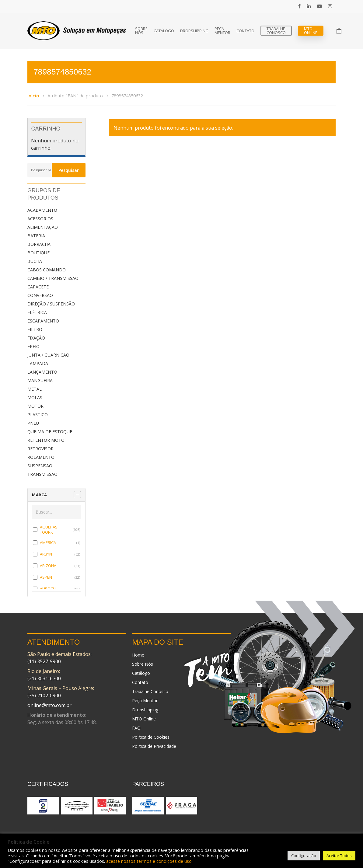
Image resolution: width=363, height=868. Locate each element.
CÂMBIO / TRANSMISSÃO (53, 278)
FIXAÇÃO (36, 338)
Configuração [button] (304, 856)
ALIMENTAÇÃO (43, 227)
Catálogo (164, 31)
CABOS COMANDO (47, 270)
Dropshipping (194, 31)
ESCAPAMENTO (43, 321)
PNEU (33, 423)
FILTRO (35, 329)
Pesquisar (69, 170)
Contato (245, 31)
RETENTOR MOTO (46, 440)
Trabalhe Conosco (276, 31)
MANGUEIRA (40, 380)
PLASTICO (38, 415)
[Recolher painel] (77, 495)
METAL (35, 389)
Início (33, 96)
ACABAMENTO (42, 210)
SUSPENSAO (40, 466)
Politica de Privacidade (154, 746)
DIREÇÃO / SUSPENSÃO (51, 304)
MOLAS (35, 397)
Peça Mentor (222, 31)
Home (138, 655)
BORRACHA (39, 244)
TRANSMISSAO (42, 474)
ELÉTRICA (37, 312)
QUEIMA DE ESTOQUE (50, 432)
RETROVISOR (40, 449)
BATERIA (36, 236)
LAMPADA (38, 363)
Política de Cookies (151, 737)
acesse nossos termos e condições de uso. (149, 861)
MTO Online (311, 31)
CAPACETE (38, 287)
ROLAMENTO (41, 457)
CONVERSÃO (40, 295)
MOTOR (35, 406)
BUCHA (35, 261)
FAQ (136, 728)
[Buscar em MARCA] (56, 512)
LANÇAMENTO (42, 372)
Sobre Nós (141, 31)
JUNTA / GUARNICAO (48, 355)
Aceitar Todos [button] (339, 856)
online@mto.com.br (49, 705)
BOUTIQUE (38, 253)
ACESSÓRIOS (40, 219)
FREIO (33, 346)
